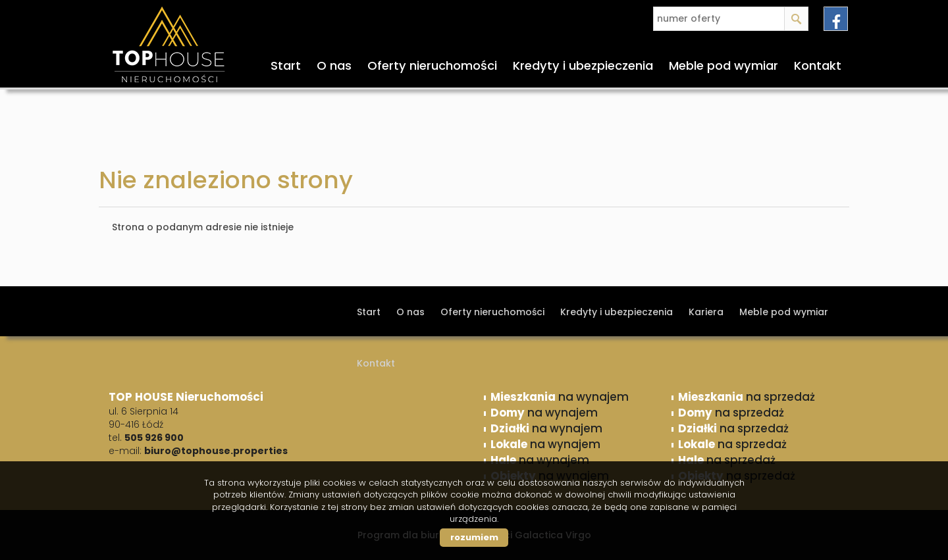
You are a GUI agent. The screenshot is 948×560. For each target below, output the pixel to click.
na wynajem (560, 397)
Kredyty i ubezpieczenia (583, 65)
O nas (334, 65)
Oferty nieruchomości (432, 65)
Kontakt (818, 65)
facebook (836, 19)
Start (286, 65)
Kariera (706, 312)
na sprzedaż (747, 397)
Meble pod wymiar (724, 65)
